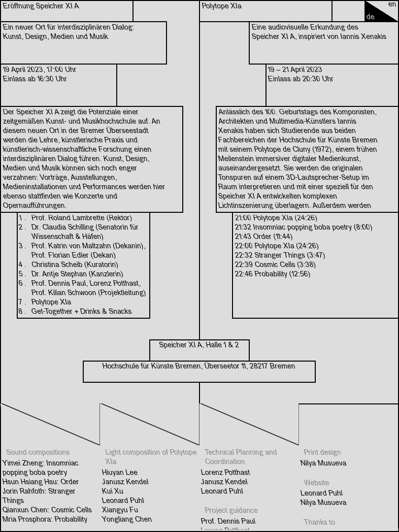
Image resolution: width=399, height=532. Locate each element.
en (393, 4)
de (371, 17)
